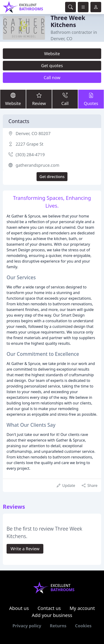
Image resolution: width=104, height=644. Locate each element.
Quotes (91, 99)
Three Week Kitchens (68, 21)
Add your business (52, 615)
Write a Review (25, 549)
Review (39, 99)
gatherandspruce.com (38, 165)
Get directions (52, 177)
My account (82, 608)
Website (52, 54)
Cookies (83, 626)
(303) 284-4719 (30, 155)
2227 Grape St (30, 144)
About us (19, 608)
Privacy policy (27, 626)
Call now (52, 78)
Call (65, 99)
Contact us (49, 608)
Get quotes (52, 66)
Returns (58, 626)
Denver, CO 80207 (33, 133)
